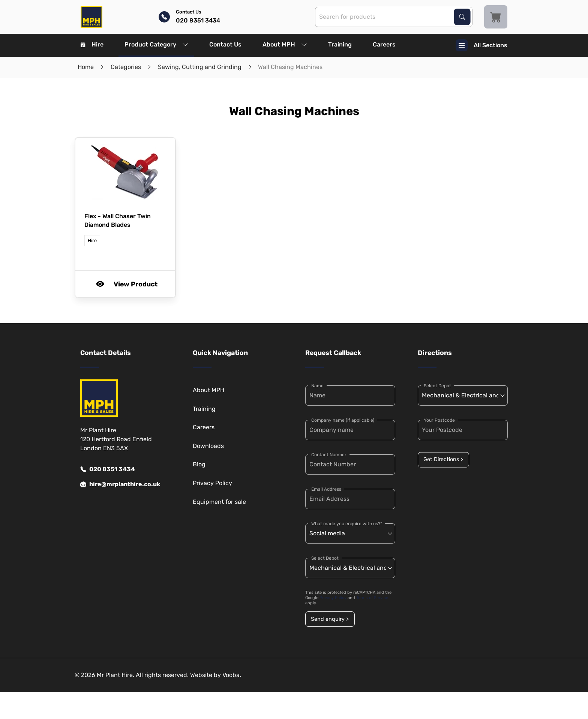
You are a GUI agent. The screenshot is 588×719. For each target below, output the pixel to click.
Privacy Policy (212, 483)
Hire (92, 44)
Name (317, 386)
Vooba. (232, 675)
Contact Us (225, 44)
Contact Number (329, 455)
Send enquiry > (330, 619)
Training (340, 44)
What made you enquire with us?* (347, 524)
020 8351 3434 (108, 469)
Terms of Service (372, 598)
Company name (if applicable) (343, 420)
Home (86, 67)
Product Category (156, 44)
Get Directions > (443, 459)
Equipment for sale (219, 502)
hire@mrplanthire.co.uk (120, 484)
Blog (199, 464)
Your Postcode (439, 420)
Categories (126, 67)
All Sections (481, 45)
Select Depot (325, 558)
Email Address (326, 489)
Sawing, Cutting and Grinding (200, 67)
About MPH (285, 44)
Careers (384, 44)
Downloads (208, 446)
